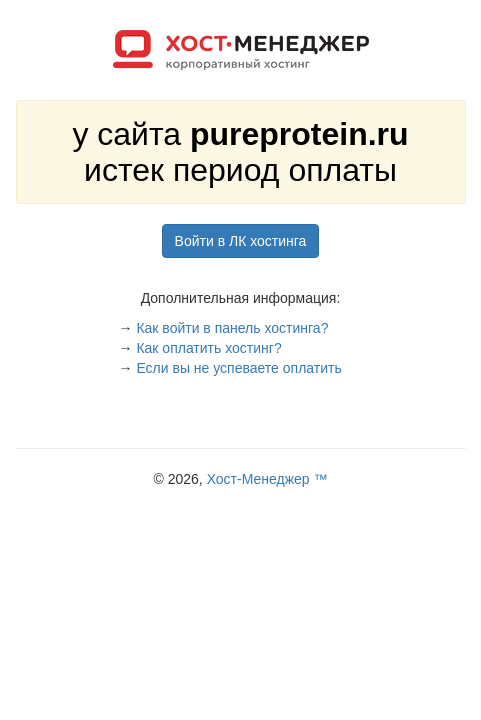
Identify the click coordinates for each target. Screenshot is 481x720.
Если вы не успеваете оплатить (238, 368)
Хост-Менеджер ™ (267, 479)
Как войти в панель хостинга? (232, 328)
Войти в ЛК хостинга (241, 241)
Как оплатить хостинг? (208, 348)
